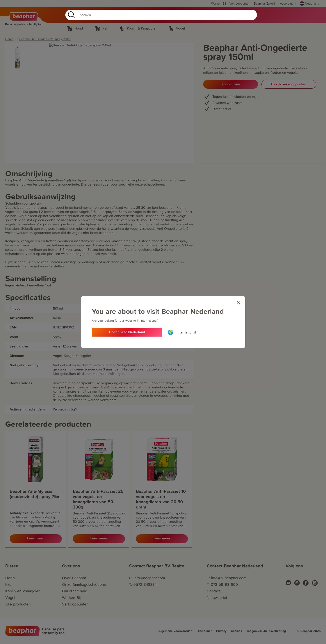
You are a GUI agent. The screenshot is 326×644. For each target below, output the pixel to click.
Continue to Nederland (127, 333)
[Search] (161, 15)
